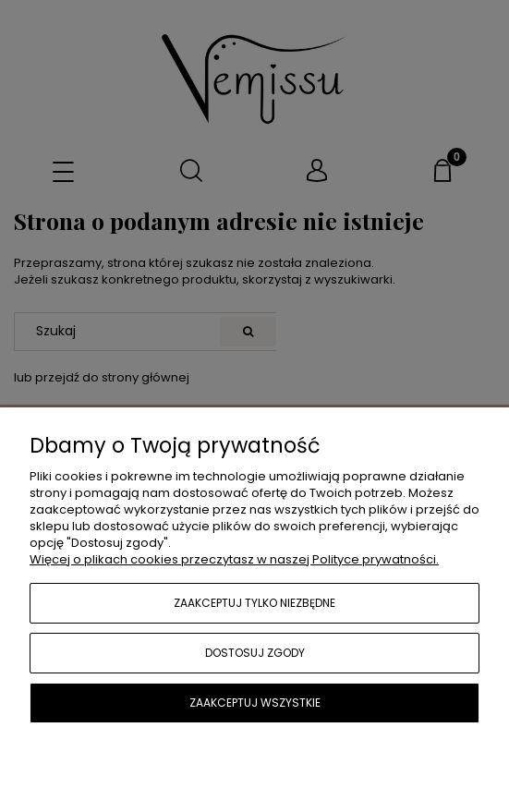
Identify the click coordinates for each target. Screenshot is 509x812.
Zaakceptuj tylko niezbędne (254, 603)
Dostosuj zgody (255, 653)
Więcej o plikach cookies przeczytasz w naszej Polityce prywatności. (234, 559)
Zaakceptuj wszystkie (255, 703)
